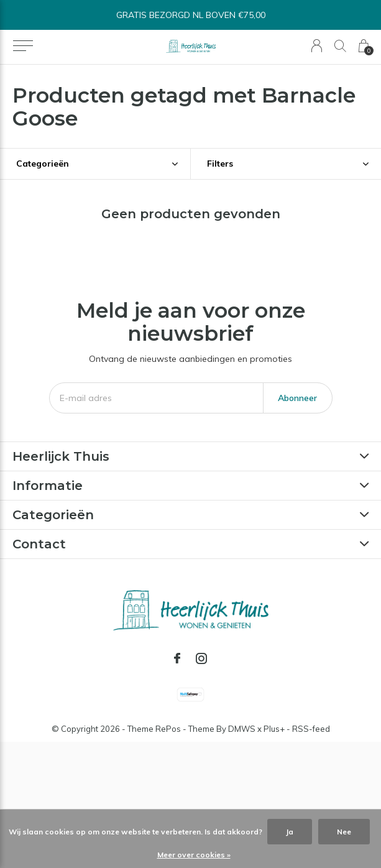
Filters (220, 164)
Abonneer (297, 398)
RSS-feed (311, 729)
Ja (290, 832)
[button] (23, 46)
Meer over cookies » (194, 855)
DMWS (242, 729)
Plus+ (274, 729)
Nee (344, 832)
